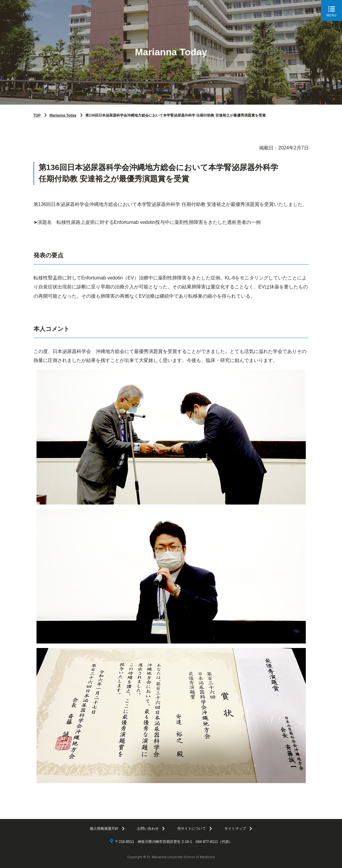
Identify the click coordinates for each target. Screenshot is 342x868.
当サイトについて (191, 829)
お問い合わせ (148, 829)
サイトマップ (235, 829)
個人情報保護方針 (104, 829)
